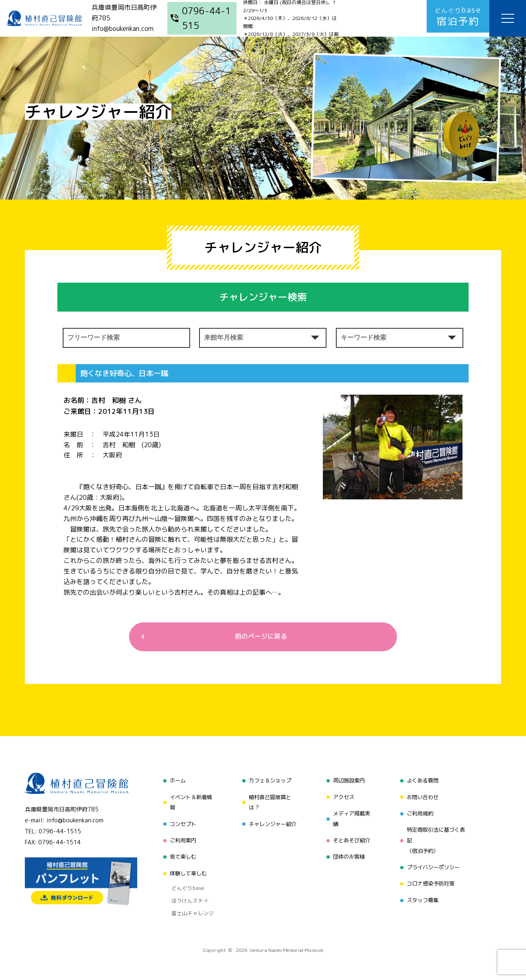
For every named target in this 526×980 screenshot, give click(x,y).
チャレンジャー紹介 (272, 823)
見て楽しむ (180, 854)
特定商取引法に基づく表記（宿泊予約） (437, 838)
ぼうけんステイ (186, 892)
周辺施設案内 (348, 781)
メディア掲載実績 (351, 818)
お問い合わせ (423, 797)
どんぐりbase (184, 882)
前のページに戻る (260, 637)
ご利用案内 (180, 838)
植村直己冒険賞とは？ (269, 802)
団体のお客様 (348, 854)
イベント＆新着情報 (189, 802)
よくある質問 (423, 781)
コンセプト (180, 823)
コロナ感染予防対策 (431, 880)
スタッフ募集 (423, 895)
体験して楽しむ (186, 869)
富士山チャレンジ (189, 903)
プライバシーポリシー (434, 865)
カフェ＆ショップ (269, 781)
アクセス (342, 797)
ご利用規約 (420, 812)
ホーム (175, 781)
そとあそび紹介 (351, 838)
